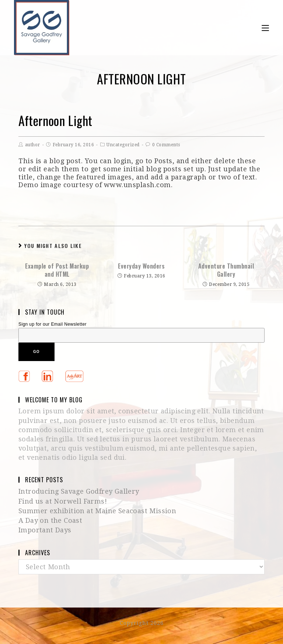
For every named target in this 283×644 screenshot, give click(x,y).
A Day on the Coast (50, 520)
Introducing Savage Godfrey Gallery (79, 491)
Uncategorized (123, 145)
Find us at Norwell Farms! (63, 501)
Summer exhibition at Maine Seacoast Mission (97, 511)
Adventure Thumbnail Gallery (226, 270)
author (33, 145)
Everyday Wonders (141, 266)
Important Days (45, 530)
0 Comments (166, 145)
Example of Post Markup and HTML (57, 270)
